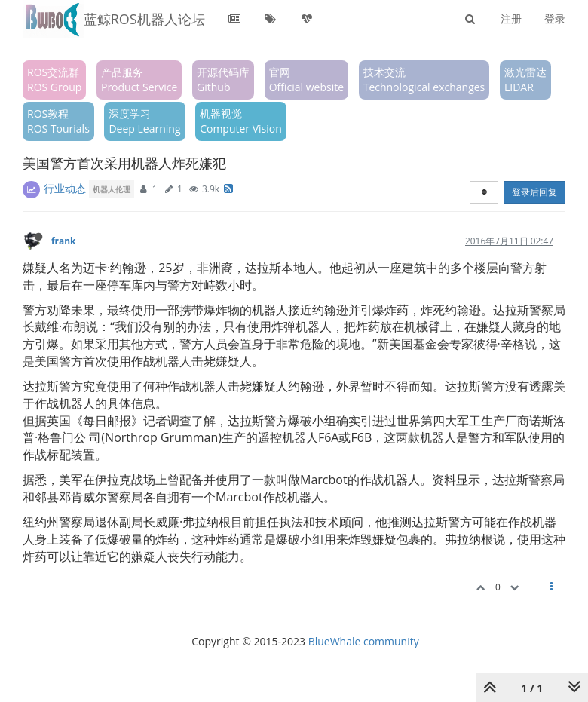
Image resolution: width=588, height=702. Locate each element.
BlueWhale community (364, 641)
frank (63, 241)
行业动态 (65, 188)
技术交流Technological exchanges (424, 80)
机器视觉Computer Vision (241, 121)
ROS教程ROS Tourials (58, 121)
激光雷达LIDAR (525, 80)
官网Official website (306, 80)
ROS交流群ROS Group (54, 80)
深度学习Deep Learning (144, 121)
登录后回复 (534, 192)
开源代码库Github (223, 80)
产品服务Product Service (139, 80)
